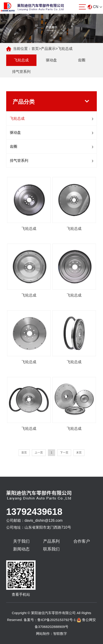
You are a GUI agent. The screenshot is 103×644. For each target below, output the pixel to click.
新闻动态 (21, 549)
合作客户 (82, 541)
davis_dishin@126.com (44, 520)
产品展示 (48, 49)
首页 (35, 49)
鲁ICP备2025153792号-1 (57, 620)
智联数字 (60, 634)
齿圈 (82, 60)
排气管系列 (21, 72)
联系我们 (51, 549)
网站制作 (43, 634)
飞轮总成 (65, 49)
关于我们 (21, 541)
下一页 (64, 453)
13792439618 (34, 512)
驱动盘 (51, 60)
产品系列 (51, 541)
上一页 (39, 453)
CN (95, 7)
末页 (79, 453)
